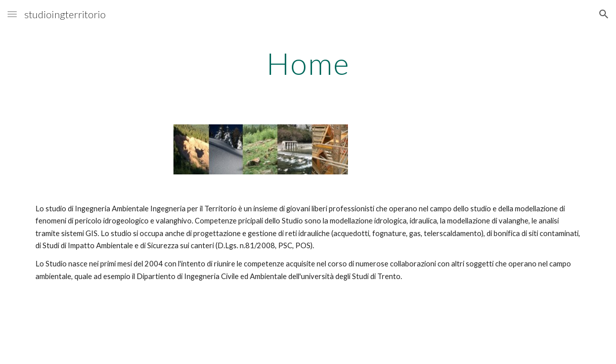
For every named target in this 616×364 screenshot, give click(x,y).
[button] (12, 14)
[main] (308, 63)
